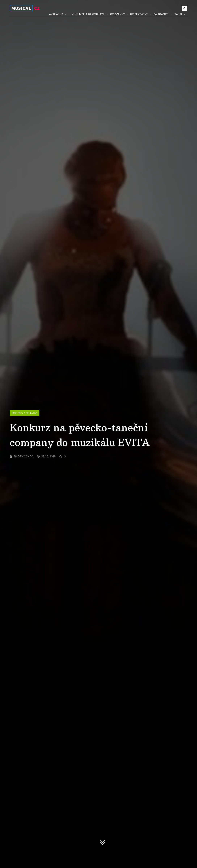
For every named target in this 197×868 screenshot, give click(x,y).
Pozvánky (117, 14)
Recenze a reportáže (88, 14)
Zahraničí (161, 14)
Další (179, 14)
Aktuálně (58, 14)
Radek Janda (22, 457)
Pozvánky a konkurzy (25, 413)
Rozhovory (139, 14)
